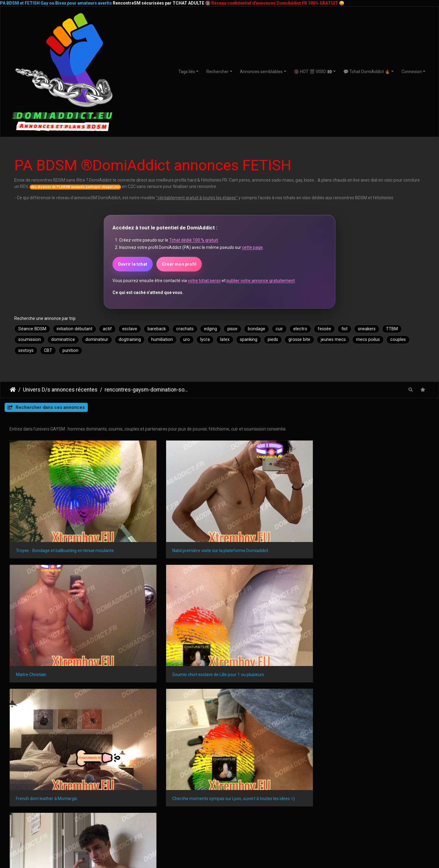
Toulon (378, 749)
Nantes (131, 749)
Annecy (360, 760)
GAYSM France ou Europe (145, 814)
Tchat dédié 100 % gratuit (194, 240)
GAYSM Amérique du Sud (145, 827)
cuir (279, 329)
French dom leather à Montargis (46, 607)
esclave (130, 329)
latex (225, 340)
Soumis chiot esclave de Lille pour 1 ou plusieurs (380, 517)
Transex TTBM (368, 821)
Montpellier (159, 749)
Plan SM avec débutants (220, 795)
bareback (157, 329)
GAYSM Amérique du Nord (145, 801)
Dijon (13, 760)
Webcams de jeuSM (294, 808)
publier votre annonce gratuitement (261, 281)
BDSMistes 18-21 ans (71, 802)
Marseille (37, 749)
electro (300, 329)
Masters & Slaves (368, 808)
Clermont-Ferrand (230, 760)
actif (107, 329)
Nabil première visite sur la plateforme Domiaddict (166, 517)
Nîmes (59, 760)
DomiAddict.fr (368, 713)
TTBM (392, 329)
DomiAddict (13, 390)
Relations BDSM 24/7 (220, 815)
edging (211, 329)
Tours (285, 760)
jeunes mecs (333, 340)
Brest (263, 760)
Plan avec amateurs (220, 802)
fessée (324, 329)
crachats (185, 329)
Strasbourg (191, 749)
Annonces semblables (261, 72)
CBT (48, 351)
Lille (246, 749)
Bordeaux (222, 749)
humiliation (162, 340)
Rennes (267, 749)
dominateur (97, 340)
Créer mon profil (179, 264)
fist (344, 329)
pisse (232, 329)
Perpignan (388, 760)
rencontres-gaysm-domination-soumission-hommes (147, 390)
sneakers (367, 329)
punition (70, 351)
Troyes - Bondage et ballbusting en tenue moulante (59, 517)
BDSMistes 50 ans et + (71, 821)
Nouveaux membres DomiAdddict (294, 802)
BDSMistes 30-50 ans (71, 815)
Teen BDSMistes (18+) (71, 795)
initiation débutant (75, 329)
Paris (13, 749)
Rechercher (218, 72)
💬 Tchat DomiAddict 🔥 (367, 72)
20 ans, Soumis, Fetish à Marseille (263, 607)
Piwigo (307, 630)
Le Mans (151, 760)
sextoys (26, 351)
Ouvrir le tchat (133, 264)
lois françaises (55, 668)
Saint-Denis (121, 760)
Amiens (335, 760)
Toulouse (85, 749)
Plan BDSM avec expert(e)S (220, 821)
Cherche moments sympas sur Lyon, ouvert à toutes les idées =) (166, 607)
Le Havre (316, 749)
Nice (109, 749)
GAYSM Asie (145, 820)
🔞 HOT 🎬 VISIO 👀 (313, 72)
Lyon (61, 749)
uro (187, 340)
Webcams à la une (368, 795)
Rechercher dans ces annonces (46, 407)
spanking (249, 340)
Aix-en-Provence (186, 760)
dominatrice (63, 340)
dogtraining (130, 340)
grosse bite (299, 340)
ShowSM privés (294, 795)
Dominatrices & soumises (368, 802)
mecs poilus (368, 340)
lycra (205, 340)
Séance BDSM (32, 329)
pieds (273, 340)
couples (398, 340)
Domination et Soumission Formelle (220, 808)
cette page (252, 247)
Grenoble (405, 749)
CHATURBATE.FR (247, 851)
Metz (414, 760)
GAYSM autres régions (145, 808)
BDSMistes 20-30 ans (71, 808)
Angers (36, 760)
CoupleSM (368, 815)
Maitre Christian (246, 517)
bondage (257, 329)
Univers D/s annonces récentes (60, 390)
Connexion (412, 72)
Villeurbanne (88, 760)
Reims (291, 749)
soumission (30, 340)
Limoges (309, 760)
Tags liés (187, 72)
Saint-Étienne (348, 749)
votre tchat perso (204, 281)
